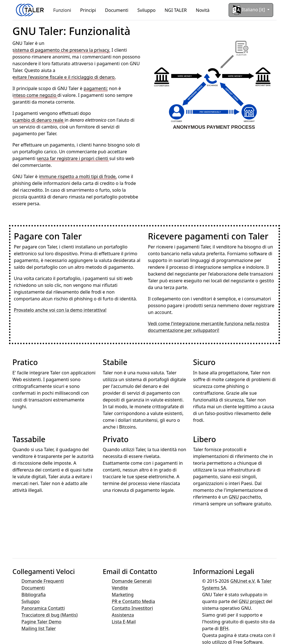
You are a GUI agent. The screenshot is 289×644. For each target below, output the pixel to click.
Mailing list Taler (39, 628)
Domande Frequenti (43, 581)
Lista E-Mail (124, 622)
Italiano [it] (249, 10)
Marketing (123, 595)
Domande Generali (132, 581)
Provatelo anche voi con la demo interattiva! (60, 310)
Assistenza (123, 615)
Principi (88, 10)
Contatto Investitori (132, 608)
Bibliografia (34, 595)
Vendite (120, 588)
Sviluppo (146, 10)
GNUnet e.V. (243, 581)
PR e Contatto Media (133, 601)
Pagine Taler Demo (41, 622)
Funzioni (62, 10)
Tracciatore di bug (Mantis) (50, 615)
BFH (224, 628)
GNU (234, 497)
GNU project (252, 601)
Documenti (117, 10)
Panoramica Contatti (43, 608)
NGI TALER (176, 10)
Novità (203, 10)
